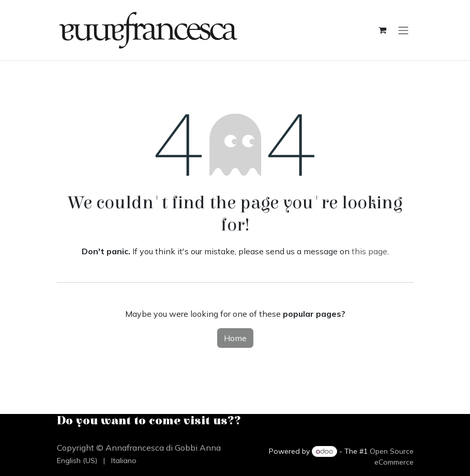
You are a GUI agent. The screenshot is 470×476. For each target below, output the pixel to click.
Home (235, 338)
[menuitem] (77, 461)
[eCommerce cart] (383, 30)
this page (369, 251)
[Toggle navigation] (403, 30)
